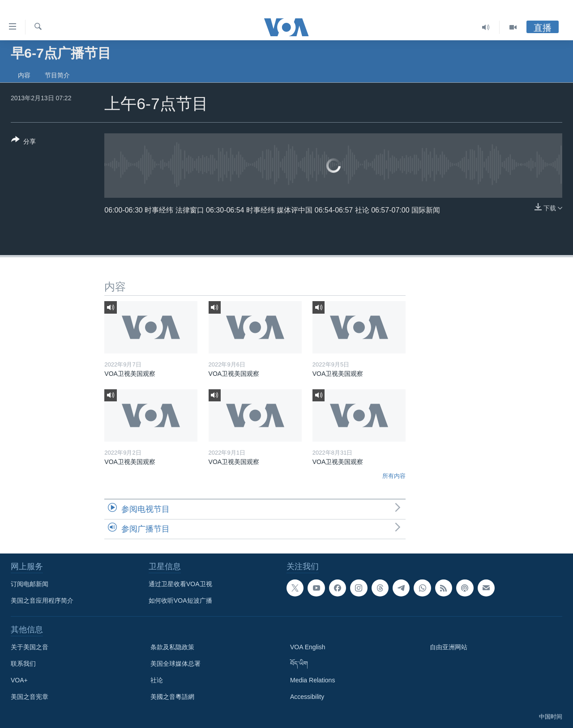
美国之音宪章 (30, 697)
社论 (157, 680)
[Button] (24, 142)
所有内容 (394, 476)
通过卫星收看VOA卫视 (180, 584)
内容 (24, 75)
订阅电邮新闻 (30, 584)
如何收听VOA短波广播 (180, 600)
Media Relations (312, 680)
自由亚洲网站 (449, 647)
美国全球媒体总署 (175, 664)
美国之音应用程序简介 (42, 600)
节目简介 (57, 75)
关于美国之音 (30, 647)
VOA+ (19, 680)
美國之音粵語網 (172, 697)
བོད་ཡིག (299, 664)
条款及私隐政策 (172, 647)
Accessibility (307, 697)
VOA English (308, 647)
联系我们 (23, 664)
